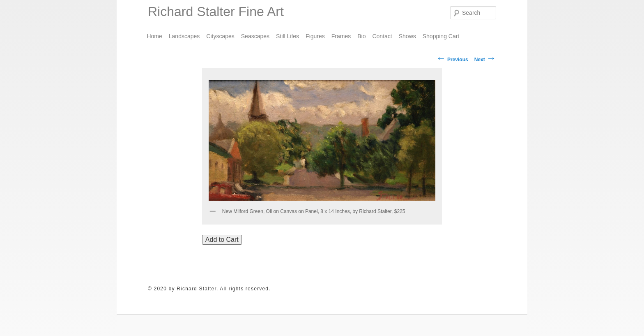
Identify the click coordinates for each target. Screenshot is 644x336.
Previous (452, 60)
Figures (315, 36)
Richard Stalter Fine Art (216, 12)
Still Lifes (287, 36)
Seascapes (255, 36)
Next (485, 60)
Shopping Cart (441, 36)
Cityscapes (220, 36)
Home (154, 36)
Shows (407, 36)
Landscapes (184, 36)
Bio (361, 36)
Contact (382, 36)
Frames (341, 36)
